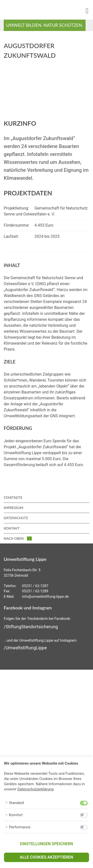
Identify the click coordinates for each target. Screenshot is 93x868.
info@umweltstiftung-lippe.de (45, 597)
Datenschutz (16, 518)
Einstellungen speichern (47, 844)
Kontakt (12, 528)
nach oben (18, 539)
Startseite (13, 498)
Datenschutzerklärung (35, 789)
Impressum (14, 508)
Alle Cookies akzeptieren (46, 857)
